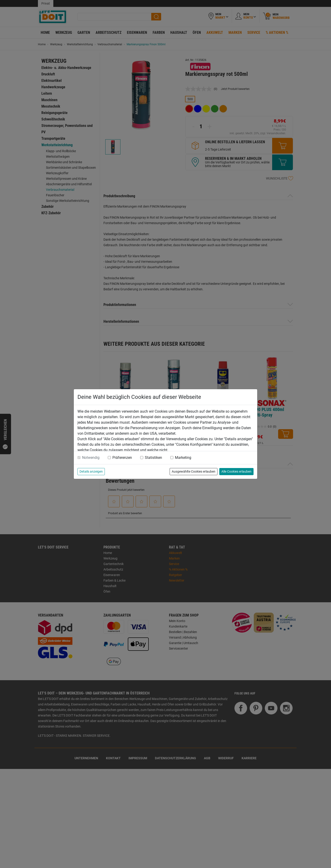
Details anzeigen (91, 471)
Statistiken (153, 458)
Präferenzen (122, 458)
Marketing (183, 458)
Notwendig (91, 458)
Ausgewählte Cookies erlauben (194, 471)
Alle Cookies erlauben (236, 471)
